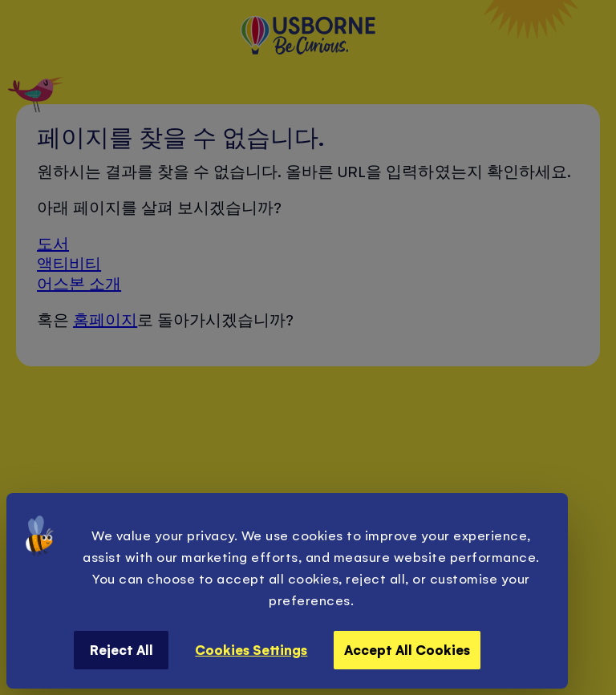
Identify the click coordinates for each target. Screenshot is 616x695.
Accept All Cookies (407, 649)
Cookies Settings (251, 649)
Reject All (122, 649)
